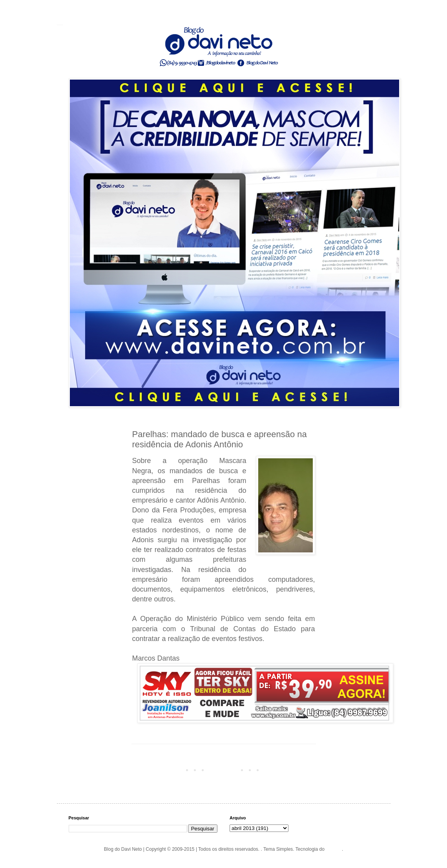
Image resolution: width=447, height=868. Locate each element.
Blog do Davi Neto (60, 25)
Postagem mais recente (159, 770)
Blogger (334, 849)
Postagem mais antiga (290, 770)
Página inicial (225, 770)
